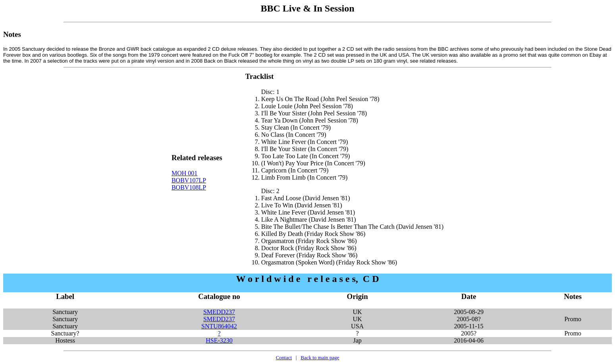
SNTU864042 (219, 326)
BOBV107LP (189, 180)
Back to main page (320, 357)
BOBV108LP (189, 187)
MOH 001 (184, 173)
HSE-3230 (219, 340)
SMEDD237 (219, 312)
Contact (284, 357)
